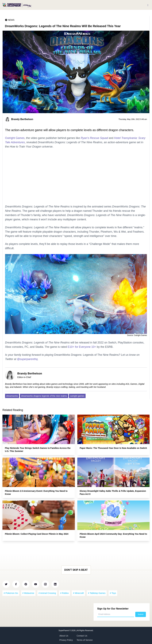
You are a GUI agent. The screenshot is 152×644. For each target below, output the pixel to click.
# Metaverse (28, 593)
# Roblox (64, 593)
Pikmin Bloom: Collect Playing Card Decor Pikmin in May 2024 (37, 534)
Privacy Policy (66, 640)
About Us (64, 636)
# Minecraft (78, 593)
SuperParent (64, 631)
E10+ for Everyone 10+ (82, 347)
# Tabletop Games (97, 593)
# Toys (113, 593)
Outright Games (15, 138)
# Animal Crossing (47, 593)
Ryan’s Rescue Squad (94, 138)
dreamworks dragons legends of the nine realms (44, 396)
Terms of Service (85, 640)
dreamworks (12, 396)
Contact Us (82, 636)
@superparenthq (27, 359)
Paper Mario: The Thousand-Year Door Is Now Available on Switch (113, 448)
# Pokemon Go (11, 593)
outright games (77, 396)
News (11, 20)
